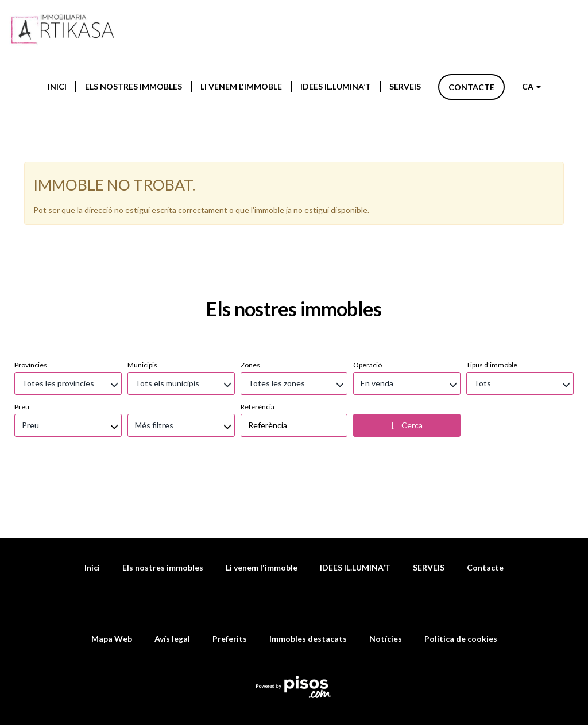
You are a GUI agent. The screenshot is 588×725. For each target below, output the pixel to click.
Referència (258, 288)
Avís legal (172, 520)
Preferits (230, 520)
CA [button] (531, 86)
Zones (250, 246)
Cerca (407, 307)
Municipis (142, 246)
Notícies (386, 520)
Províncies (31, 246)
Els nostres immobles (134, 86)
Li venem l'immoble (241, 86)
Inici (57, 86)
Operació (367, 246)
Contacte (471, 87)
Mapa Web (112, 520)
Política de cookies (461, 520)
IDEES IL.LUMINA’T (336, 86)
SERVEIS (405, 86)
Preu (22, 288)
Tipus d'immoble (492, 246)
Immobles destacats (308, 520)
